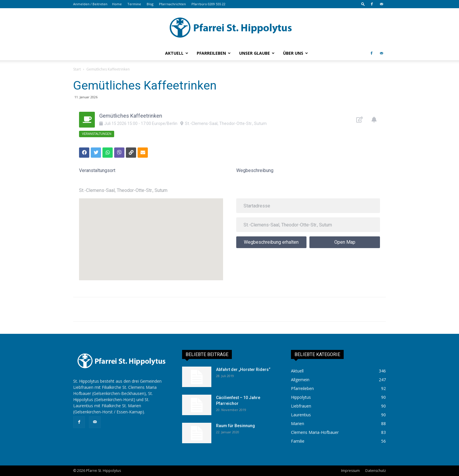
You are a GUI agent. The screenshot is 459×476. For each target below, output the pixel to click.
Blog (150, 4)
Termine (134, 4)
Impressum (350, 471)
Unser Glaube (257, 53)
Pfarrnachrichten (172, 4)
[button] (363, 4)
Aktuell (177, 53)
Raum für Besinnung (236, 426)
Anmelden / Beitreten (90, 4)
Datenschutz (376, 471)
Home (117, 4)
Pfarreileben (214, 53)
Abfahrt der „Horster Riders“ (243, 370)
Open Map (345, 242)
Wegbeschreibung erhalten (271, 242)
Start (77, 69)
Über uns (296, 53)
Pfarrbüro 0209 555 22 (208, 4)
